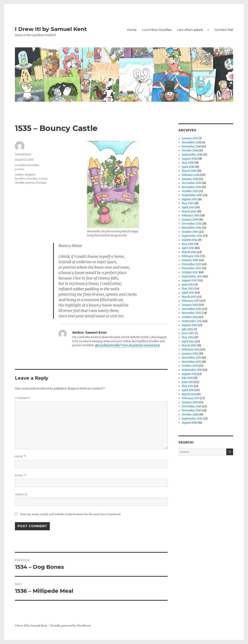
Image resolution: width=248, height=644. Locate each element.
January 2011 (190, 402)
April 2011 (188, 390)
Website (21, 494)
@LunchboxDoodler (108, 345)
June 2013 (188, 285)
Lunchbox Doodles (157, 30)
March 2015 (189, 211)
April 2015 (188, 207)
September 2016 (192, 155)
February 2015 (191, 216)
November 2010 (192, 410)
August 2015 (189, 199)
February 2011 (191, 398)
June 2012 (188, 333)
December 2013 (192, 264)
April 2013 (188, 293)
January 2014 (190, 260)
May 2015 (188, 203)
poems (19, 169)
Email (20, 475)
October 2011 (190, 366)
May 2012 (188, 337)
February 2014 (191, 256)
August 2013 (189, 281)
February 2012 (191, 350)
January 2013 (190, 305)
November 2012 (192, 313)
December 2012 (192, 309)
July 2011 (187, 378)
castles (19, 174)
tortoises (41, 183)
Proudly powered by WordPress (71, 626)
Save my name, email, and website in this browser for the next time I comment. (71, 514)
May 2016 (188, 163)
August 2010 (189, 423)
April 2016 (188, 167)
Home (132, 30)
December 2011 (191, 358)
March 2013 (189, 297)
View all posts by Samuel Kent (141, 345)
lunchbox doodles (26, 179)
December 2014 (192, 224)
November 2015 (191, 187)
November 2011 (191, 362)
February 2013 (191, 301)
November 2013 (192, 268)
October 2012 (190, 317)
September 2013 (192, 276)
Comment (22, 398)
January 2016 (190, 179)
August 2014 (189, 240)
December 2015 (192, 183)
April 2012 (188, 341)
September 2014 (192, 236)
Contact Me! (224, 30)
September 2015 (192, 195)
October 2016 (190, 151)
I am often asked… (191, 30)
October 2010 (190, 415)
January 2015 (190, 220)
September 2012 (192, 321)
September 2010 (192, 419)
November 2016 (191, 146)
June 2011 (188, 382)
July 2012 (187, 329)
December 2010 (192, 406)
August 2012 (189, 325)
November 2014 (192, 228)
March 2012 (189, 345)
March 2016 (189, 171)
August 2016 (189, 159)
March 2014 (189, 252)
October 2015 (190, 191)
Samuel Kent (23, 154)
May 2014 (188, 244)
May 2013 (188, 289)
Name (20, 457)
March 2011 (189, 394)
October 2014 (190, 232)
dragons (30, 174)
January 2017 (190, 138)
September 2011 (192, 370)
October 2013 (190, 272)
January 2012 (190, 354)
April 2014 (188, 248)
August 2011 (189, 374)
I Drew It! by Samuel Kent (51, 29)
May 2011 (188, 386)
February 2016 (191, 175)
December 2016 (192, 142)
